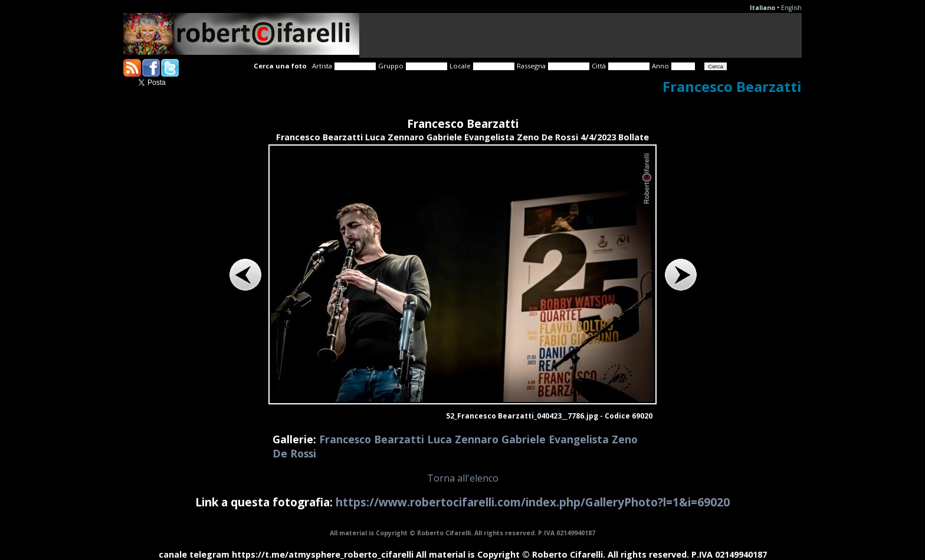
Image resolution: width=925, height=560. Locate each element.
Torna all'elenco (463, 478)
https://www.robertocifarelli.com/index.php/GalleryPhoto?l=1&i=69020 (533, 502)
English (791, 8)
